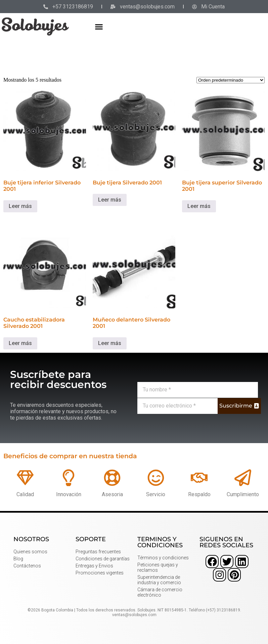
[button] (99, 27)
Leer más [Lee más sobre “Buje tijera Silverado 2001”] (110, 200)
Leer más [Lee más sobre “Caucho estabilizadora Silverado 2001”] (20, 343)
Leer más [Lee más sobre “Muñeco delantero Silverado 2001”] (110, 343)
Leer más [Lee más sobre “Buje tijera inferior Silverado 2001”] (20, 206)
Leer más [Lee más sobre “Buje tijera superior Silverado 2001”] (199, 206)
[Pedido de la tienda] (231, 80)
